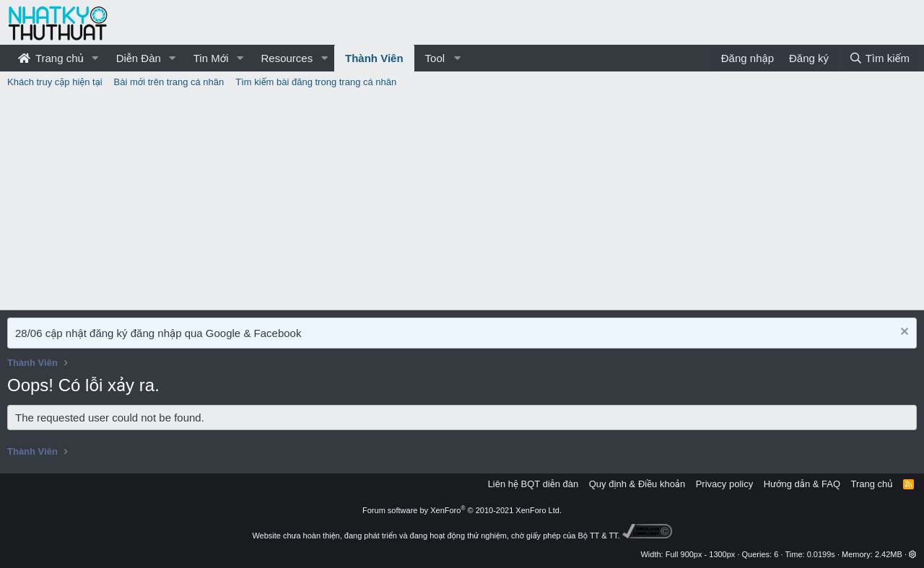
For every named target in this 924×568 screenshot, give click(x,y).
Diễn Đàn (139, 58)
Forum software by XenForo (462, 510)
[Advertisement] (462, 201)
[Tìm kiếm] (879, 58)
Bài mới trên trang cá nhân (169, 82)
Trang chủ (51, 58)
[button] (95, 58)
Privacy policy (724, 484)
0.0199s (821, 554)
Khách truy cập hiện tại (55, 82)
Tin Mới (211, 58)
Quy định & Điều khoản (637, 484)
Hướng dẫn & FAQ (802, 484)
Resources (287, 58)
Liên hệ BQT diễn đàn (533, 484)
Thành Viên (374, 58)
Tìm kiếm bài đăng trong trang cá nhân (316, 82)
